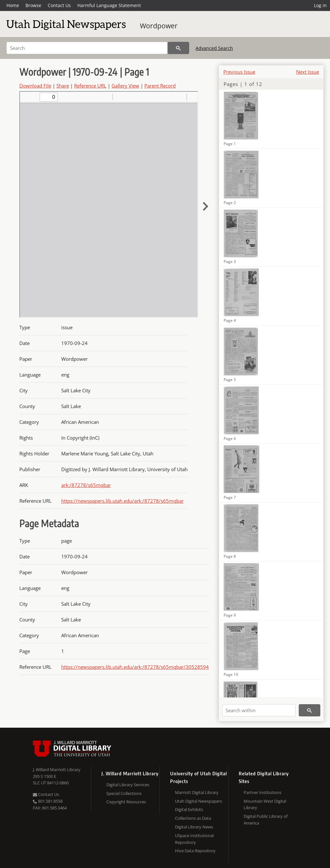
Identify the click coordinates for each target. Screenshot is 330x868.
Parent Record (160, 86)
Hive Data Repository (195, 851)
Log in (320, 5)
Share (63, 86)
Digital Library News (194, 827)
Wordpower (159, 26)
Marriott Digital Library (197, 792)
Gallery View (125, 86)
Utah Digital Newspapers (199, 801)
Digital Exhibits (189, 809)
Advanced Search (214, 48)
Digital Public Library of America (266, 820)
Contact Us (59, 5)
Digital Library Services (128, 785)
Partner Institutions (262, 792)
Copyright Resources (126, 802)
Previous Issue (239, 72)
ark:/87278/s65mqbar (86, 485)
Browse (33, 5)
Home (13, 5)
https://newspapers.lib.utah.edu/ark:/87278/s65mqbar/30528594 (135, 667)
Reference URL (90, 86)
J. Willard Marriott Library (57, 770)
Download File (35, 86)
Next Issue (308, 72)
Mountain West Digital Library (265, 804)
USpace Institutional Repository (194, 839)
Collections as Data (193, 818)
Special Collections (124, 793)
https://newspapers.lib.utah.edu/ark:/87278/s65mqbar (122, 501)
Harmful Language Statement (109, 5)
